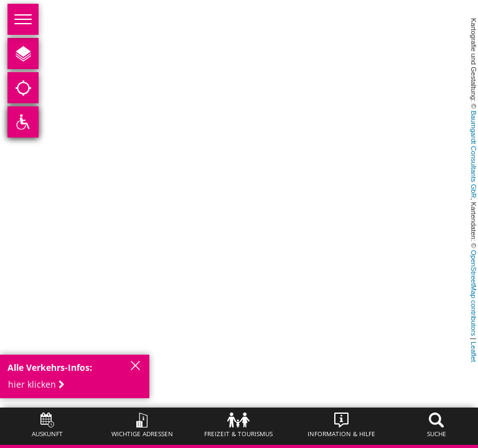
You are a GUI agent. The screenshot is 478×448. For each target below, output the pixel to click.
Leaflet (474, 352)
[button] (40, 385)
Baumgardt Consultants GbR (474, 155)
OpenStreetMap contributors (474, 293)
